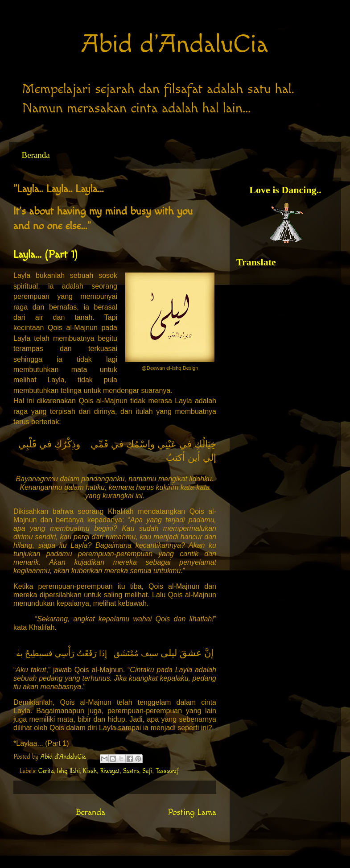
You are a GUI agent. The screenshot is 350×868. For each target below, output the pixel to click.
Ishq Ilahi (68, 771)
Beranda (36, 155)
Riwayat (110, 771)
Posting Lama (192, 812)
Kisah (90, 771)
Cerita (46, 771)
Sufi (147, 771)
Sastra (131, 771)
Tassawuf (167, 771)
